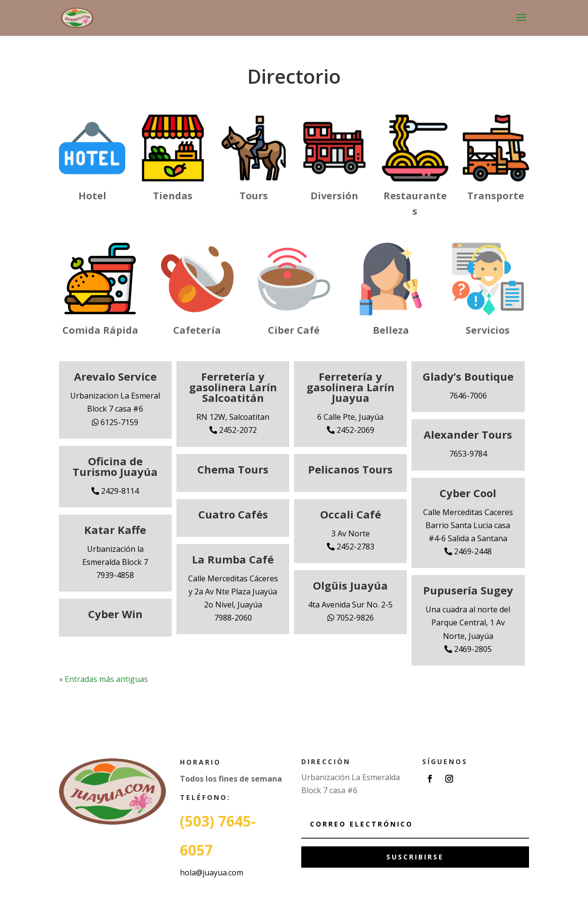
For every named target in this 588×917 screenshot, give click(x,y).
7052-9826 (351, 618)
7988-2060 (233, 618)
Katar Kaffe (115, 530)
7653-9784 (468, 454)
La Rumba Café (233, 559)
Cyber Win (115, 614)
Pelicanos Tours (350, 469)
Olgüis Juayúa (350, 585)
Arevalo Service (115, 376)
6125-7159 (115, 422)
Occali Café (351, 514)
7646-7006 (468, 396)
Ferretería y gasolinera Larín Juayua (351, 387)
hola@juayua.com (212, 873)
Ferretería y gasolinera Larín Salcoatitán (233, 387)
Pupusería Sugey (468, 590)
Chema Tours (233, 469)
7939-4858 (115, 575)
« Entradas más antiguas (103, 679)
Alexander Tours (468, 434)
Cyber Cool (468, 493)
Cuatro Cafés (233, 514)
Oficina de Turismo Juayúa (115, 466)
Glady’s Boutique (468, 376)
